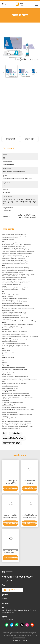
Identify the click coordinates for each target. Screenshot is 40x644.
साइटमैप (25, 641)
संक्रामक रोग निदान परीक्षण (12, 443)
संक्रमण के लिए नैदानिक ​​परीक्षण (13, 438)
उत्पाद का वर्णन (29, 139)
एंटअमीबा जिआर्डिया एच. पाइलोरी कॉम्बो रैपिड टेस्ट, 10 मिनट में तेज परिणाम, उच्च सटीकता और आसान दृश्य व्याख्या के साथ (30, 517)
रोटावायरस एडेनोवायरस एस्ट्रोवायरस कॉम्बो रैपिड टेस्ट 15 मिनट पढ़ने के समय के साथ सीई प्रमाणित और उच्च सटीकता (10, 551)
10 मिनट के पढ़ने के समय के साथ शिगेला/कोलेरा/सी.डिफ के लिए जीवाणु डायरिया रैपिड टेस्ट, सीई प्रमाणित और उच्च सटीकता (10, 482)
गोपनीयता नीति (17, 641)
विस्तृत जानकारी (11, 139)
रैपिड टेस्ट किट (15, 434)
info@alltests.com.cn (12, 590)
